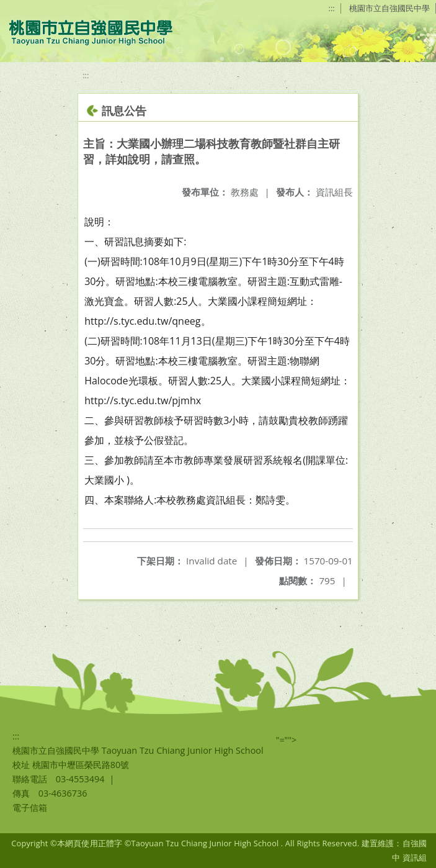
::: (332, 8)
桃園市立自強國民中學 (389, 8)
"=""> (287, 740)
